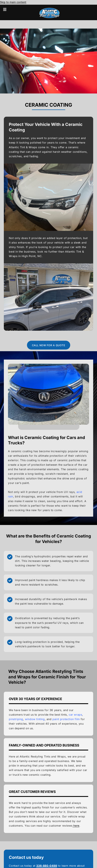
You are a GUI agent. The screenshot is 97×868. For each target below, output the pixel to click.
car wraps (75, 715)
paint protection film (66, 719)
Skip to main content (13, 2)
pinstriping (16, 719)
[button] (7, 10)
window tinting (35, 719)
